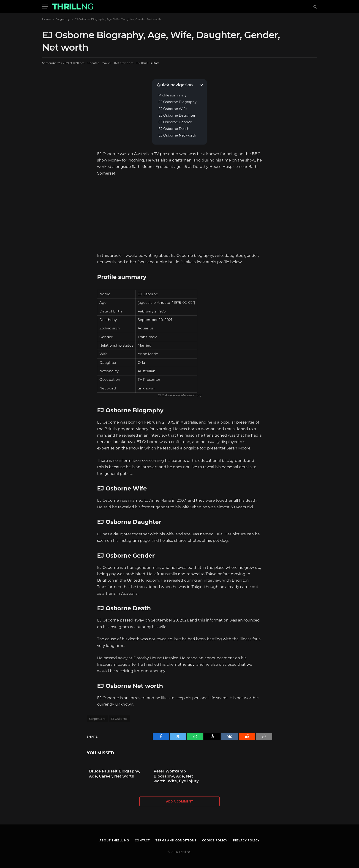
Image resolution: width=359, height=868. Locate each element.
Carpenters (97, 719)
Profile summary (172, 95)
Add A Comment (179, 801)
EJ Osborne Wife (172, 109)
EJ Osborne (120, 719)
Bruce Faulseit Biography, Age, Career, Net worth (115, 774)
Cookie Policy (215, 840)
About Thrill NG (114, 840)
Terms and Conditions (176, 840)
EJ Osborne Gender (175, 122)
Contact (142, 840)
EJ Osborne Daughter (177, 116)
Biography (63, 19)
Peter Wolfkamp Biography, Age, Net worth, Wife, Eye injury (176, 776)
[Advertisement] (179, 214)
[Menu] (45, 7)
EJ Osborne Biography (177, 102)
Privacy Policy (246, 840)
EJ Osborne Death (174, 129)
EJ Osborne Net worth (177, 136)
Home (46, 19)
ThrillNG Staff (150, 63)
